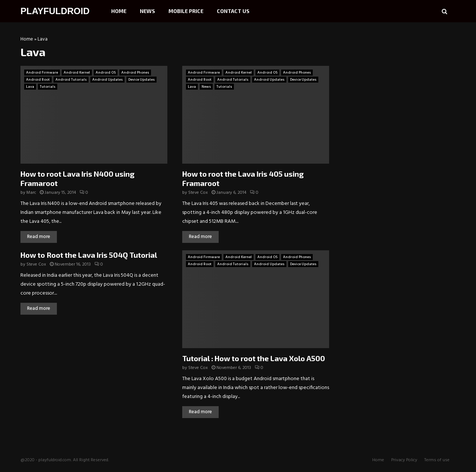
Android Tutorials (71, 80)
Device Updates (141, 80)
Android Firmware (42, 73)
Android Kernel (77, 73)
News (147, 11)
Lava (30, 87)
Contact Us (233, 11)
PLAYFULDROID (55, 11)
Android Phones (135, 73)
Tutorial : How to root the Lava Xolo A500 (254, 358)
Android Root (38, 80)
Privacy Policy (404, 460)
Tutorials (48, 87)
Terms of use (437, 460)
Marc (31, 193)
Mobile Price (186, 11)
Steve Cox (198, 193)
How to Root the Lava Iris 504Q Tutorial (89, 255)
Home (119, 11)
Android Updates (107, 80)
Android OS (106, 73)
